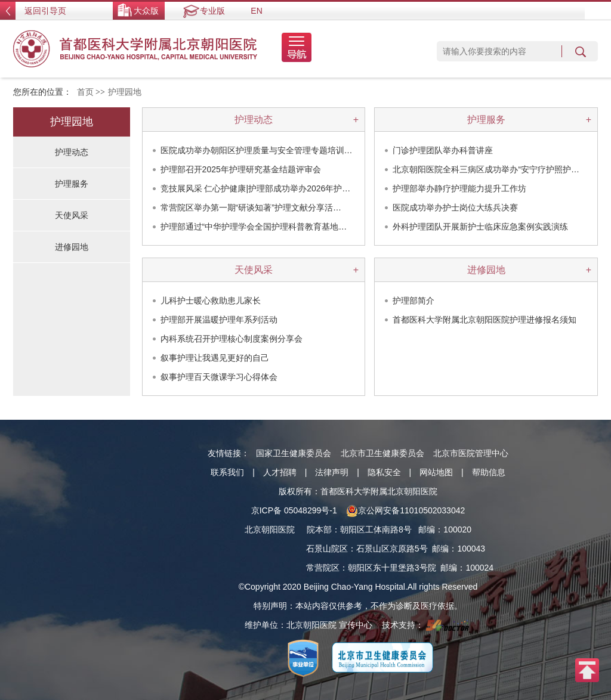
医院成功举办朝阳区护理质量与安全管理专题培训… (257, 150)
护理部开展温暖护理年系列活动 (219, 320)
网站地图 (436, 472)
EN (256, 11)
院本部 (319, 529)
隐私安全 (384, 472)
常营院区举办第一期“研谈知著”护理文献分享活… (251, 207)
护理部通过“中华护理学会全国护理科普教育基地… (254, 227)
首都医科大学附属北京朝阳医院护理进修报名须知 (485, 320)
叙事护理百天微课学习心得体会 (219, 377)
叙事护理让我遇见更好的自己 (215, 358)
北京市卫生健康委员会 (382, 453)
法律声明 (332, 472)
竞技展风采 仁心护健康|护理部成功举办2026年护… (256, 188)
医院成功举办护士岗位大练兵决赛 (455, 207)
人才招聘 (280, 472)
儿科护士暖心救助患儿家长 (211, 301)
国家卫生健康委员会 (294, 453)
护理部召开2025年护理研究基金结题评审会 (241, 169)
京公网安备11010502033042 (405, 510)
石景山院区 (327, 549)
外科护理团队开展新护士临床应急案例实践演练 (480, 227)
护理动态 (254, 120)
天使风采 (254, 270)
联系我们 (227, 472)
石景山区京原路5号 (392, 549)
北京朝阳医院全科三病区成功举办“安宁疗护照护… (486, 169)
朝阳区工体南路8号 (376, 529)
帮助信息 (489, 472)
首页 (85, 92)
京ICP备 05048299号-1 (294, 510)
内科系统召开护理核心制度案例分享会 (232, 339)
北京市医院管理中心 (471, 453)
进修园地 (486, 270)
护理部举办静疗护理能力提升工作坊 (459, 188)
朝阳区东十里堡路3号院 (392, 568)
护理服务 (486, 120)
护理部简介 (413, 301)
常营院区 (323, 568)
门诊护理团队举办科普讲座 (443, 150)
